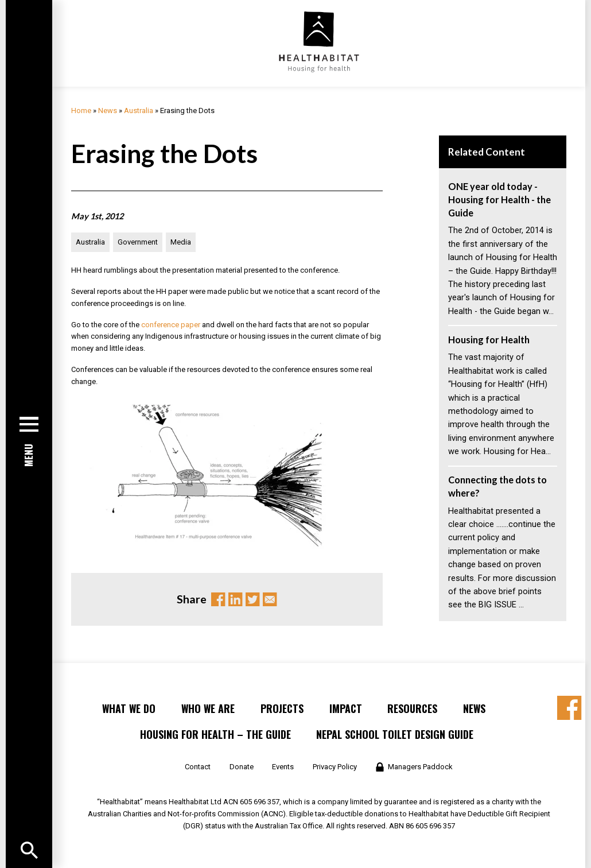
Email (270, 599)
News (108, 111)
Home (81, 111)
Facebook (218, 599)
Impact (346, 708)
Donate (242, 767)
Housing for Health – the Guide (215, 734)
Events (283, 767)
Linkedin (235, 599)
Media (181, 242)
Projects (282, 708)
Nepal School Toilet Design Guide (395, 734)
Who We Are (208, 708)
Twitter (252, 599)
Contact (198, 767)
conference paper (171, 325)
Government (138, 242)
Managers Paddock (420, 767)
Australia (139, 111)
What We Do (129, 708)
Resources (412, 708)
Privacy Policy (335, 767)
